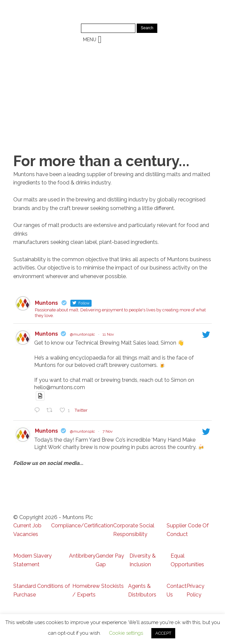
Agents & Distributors (142, 590)
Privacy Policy (195, 590)
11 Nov (108, 334)
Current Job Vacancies (27, 530)
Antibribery (82, 556)
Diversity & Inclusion (143, 560)
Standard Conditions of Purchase (42, 590)
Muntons (46, 334)
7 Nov (108, 431)
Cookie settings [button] (126, 633)
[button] (90, 40)
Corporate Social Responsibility (134, 530)
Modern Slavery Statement (33, 560)
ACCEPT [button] (163, 633)
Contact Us (177, 590)
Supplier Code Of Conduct (188, 530)
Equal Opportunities (187, 560)
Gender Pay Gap (110, 560)
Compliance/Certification (82, 526)
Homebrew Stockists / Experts (98, 590)
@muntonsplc (82, 334)
